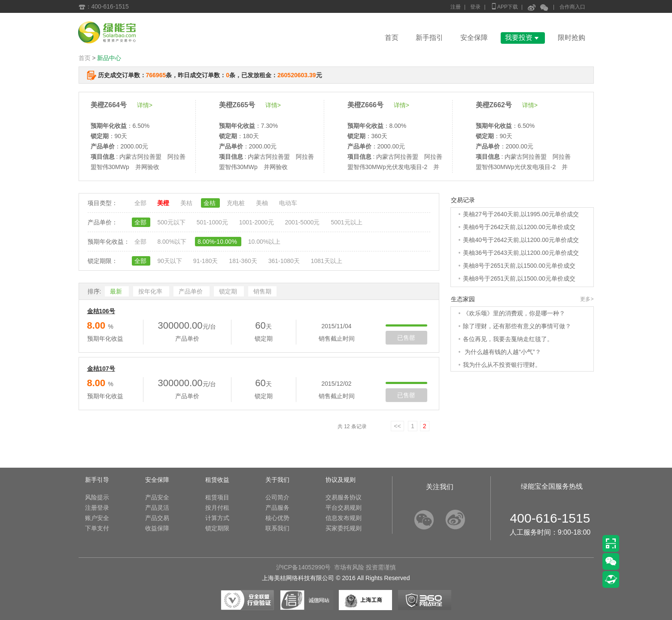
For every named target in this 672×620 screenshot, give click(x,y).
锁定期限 (217, 528)
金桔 (210, 203)
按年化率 (151, 291)
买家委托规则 (344, 528)
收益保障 (157, 528)
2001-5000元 (303, 222)
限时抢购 (572, 38)
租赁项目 (217, 497)
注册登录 (97, 508)
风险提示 (97, 497)
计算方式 (217, 518)
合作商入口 (572, 7)
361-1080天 (285, 261)
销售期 (262, 291)
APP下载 (504, 6)
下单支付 (97, 528)
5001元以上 (346, 222)
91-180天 (206, 261)
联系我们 (277, 528)
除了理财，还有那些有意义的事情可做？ (517, 326)
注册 (456, 7)
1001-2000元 (257, 222)
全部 (141, 203)
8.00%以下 (173, 242)
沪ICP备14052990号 (304, 567)
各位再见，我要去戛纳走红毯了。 (508, 339)
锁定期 (229, 291)
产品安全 (157, 497)
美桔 (187, 203)
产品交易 (157, 518)
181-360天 (244, 261)
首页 (392, 38)
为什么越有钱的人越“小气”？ (502, 352)
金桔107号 (101, 369)
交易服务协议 (344, 497)
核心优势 (277, 518)
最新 (117, 291)
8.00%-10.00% (218, 242)
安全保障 (474, 38)
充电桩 (237, 203)
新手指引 (429, 38)
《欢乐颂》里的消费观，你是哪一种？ (514, 313)
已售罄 (406, 338)
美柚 (263, 203)
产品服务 (277, 508)
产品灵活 (157, 508)
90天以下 (170, 261)
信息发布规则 (344, 518)
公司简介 (277, 497)
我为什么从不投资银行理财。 (502, 365)
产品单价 (192, 291)
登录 (475, 7)
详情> (145, 105)
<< (397, 426)
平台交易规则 (344, 508)
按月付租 (217, 508)
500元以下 (172, 222)
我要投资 (523, 38)
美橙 (164, 203)
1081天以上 (327, 261)
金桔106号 (101, 311)
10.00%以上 (264, 242)
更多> (587, 299)
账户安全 (97, 518)
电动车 (288, 203)
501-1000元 (213, 222)
